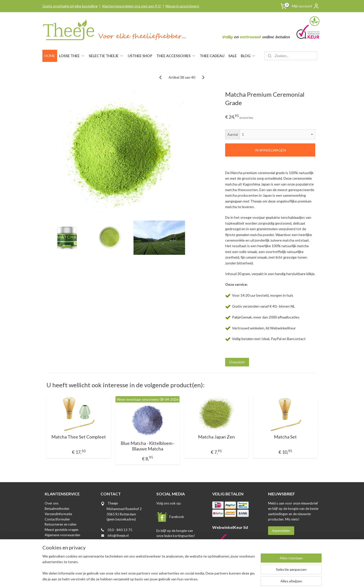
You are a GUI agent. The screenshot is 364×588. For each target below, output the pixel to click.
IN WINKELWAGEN (270, 150)
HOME (50, 56)
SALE (233, 56)
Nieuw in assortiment (182, 6)
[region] (148, 568)
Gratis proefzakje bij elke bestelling (70, 6)
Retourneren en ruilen (61, 524)
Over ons (52, 503)
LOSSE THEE (72, 56)
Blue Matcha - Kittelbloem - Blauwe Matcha (148, 446)
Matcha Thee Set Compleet (79, 437)
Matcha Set (285, 437)
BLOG (248, 56)
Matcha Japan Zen (216, 437)
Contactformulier (57, 519)
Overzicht (237, 362)
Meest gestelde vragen (62, 530)
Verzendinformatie (58, 514)
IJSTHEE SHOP (140, 56)
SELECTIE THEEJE (106, 56)
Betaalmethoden (57, 509)
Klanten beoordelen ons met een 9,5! (132, 6)
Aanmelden (281, 531)
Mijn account (306, 6)
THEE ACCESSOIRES (176, 56)
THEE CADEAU (212, 56)
